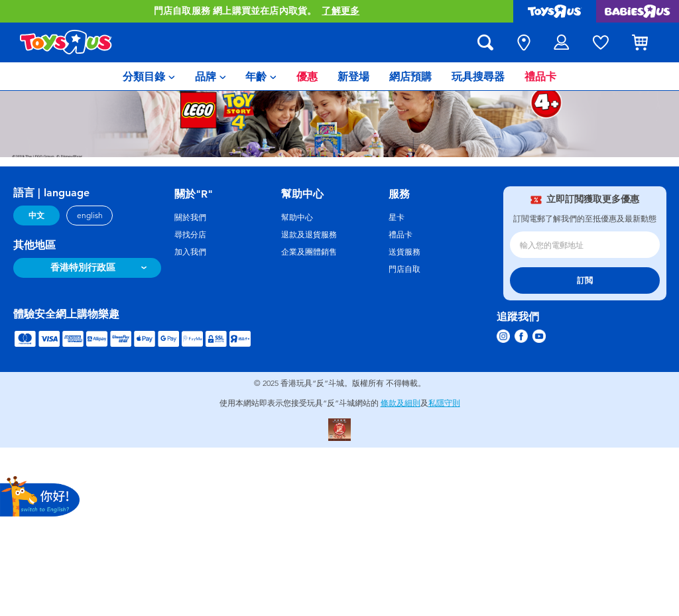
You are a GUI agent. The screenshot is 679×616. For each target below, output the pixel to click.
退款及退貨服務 (309, 235)
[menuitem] (149, 76)
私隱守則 (444, 403)
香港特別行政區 (83, 268)
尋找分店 (190, 235)
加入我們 (190, 252)
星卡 (397, 217)
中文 (36, 216)
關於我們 (190, 217)
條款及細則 (401, 403)
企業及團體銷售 (309, 252)
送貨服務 (404, 252)
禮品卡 (401, 235)
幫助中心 (297, 217)
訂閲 (585, 280)
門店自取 (404, 269)
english (90, 216)
